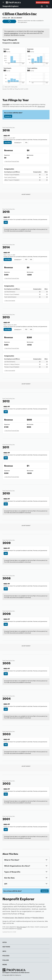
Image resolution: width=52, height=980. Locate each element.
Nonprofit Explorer (11, 6)
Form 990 (6, 104)
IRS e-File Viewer (21, 927)
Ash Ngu (27, 917)
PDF (6, 222)
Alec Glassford (19, 917)
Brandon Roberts (38, 917)
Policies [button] (6, 955)
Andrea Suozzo (9, 917)
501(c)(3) (16, 43)
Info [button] (4, 951)
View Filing (8, 142)
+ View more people (10, 300)
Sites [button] (5, 942)
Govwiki (19, 928)
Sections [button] (6, 947)
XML (26, 142)
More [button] (5, 964)
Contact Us (8, 116)
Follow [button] (6, 960)
